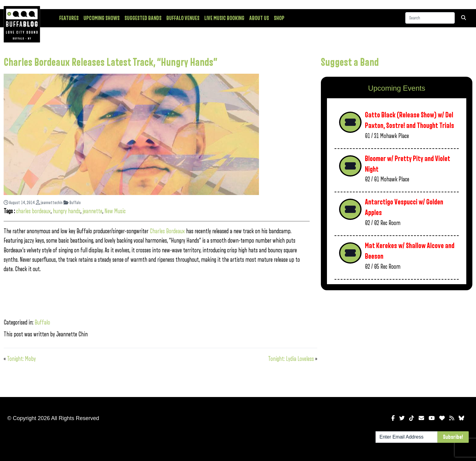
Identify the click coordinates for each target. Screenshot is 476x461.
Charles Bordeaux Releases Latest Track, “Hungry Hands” (110, 62)
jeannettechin (49, 203)
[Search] (430, 18)
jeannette (92, 211)
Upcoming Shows (102, 18)
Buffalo (72, 203)
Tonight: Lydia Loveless (291, 359)
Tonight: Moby (21, 359)
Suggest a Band (350, 62)
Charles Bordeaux (168, 231)
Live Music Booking (224, 18)
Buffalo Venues (183, 18)
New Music (115, 211)
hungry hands (67, 211)
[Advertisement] (397, 342)
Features (69, 18)
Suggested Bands (143, 18)
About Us (259, 18)
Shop (279, 18)
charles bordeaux (33, 211)
